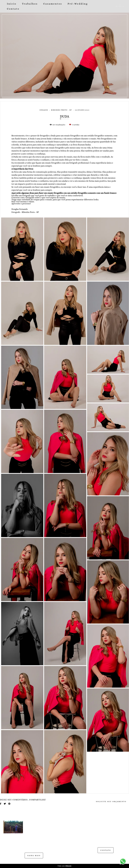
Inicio (12, 4)
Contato (13, 9)
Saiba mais (34, 855)
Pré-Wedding (78, 4)
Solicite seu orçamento (111, 801)
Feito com (64, 866)
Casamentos (53, 4)
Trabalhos (30, 4)
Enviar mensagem (108, 825)
